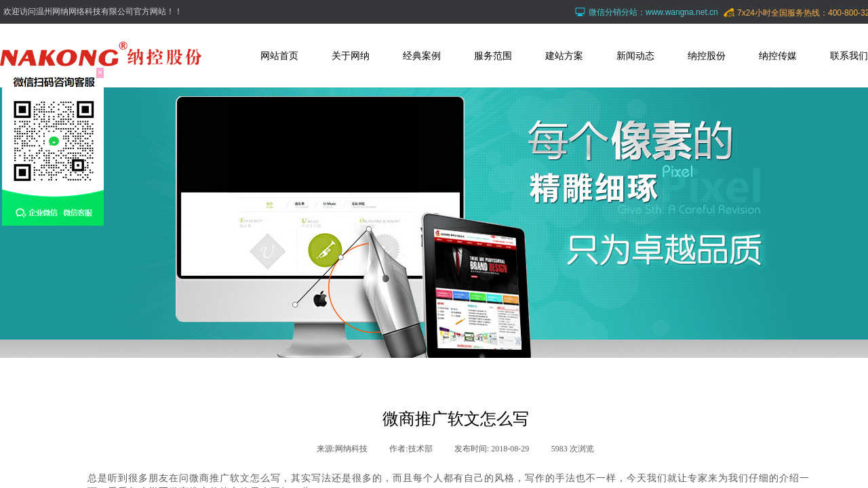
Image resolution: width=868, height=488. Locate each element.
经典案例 (422, 56)
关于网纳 (351, 56)
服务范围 (493, 56)
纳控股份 (707, 56)
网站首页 (279, 56)
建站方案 (564, 56)
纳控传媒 (778, 56)
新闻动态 (635, 56)
